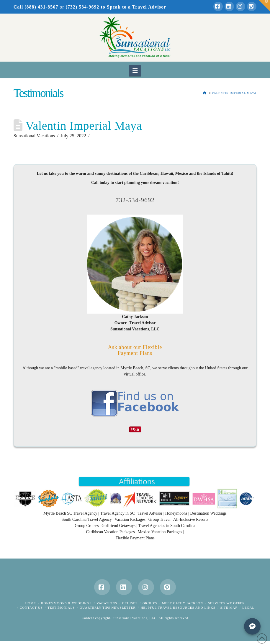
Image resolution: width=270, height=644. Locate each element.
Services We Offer (226, 603)
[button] (135, 71)
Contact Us (31, 607)
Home (30, 603)
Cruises (130, 603)
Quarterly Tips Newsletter (108, 607)
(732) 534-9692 (83, 7)
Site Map (229, 607)
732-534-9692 (135, 200)
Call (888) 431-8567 (36, 7)
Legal (248, 607)
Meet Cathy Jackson (183, 603)
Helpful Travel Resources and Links (178, 607)
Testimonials (61, 607)
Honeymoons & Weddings (66, 603)
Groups (150, 603)
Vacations (107, 603)
